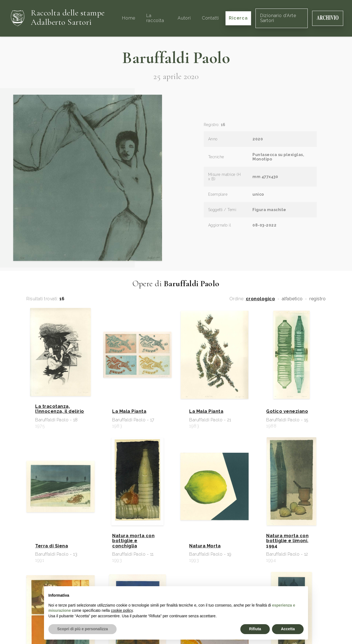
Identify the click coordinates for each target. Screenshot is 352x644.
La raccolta (155, 18)
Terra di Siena (52, 546)
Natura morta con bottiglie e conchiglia (133, 541)
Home (129, 18)
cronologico (261, 299)
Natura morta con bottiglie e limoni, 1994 (287, 541)
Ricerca (238, 18)
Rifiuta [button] (255, 629)
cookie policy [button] (122, 610)
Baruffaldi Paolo (176, 58)
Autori (184, 18)
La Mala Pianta (129, 411)
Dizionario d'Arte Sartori (278, 18)
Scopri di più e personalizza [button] (82, 629)
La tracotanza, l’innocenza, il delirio (60, 409)
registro (317, 299)
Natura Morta (205, 546)
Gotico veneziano (287, 411)
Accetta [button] (288, 629)
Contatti (210, 18)
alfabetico (292, 299)
